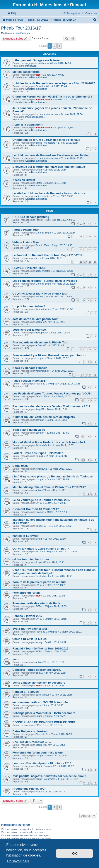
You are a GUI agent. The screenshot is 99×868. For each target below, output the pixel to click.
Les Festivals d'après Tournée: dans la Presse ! (45, 281)
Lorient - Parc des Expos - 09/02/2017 (38, 453)
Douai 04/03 (20, 466)
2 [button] (55, 46)
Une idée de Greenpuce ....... (32, 742)
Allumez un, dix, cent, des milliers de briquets (44, 417)
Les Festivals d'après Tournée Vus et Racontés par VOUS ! (52, 393)
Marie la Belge (43, 233)
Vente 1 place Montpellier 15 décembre (39, 683)
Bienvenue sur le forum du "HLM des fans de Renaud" (49, 167)
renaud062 (41, 469)
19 (95, 236)
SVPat (39, 503)
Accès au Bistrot (24, 180)
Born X (39, 456)
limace (39, 716)
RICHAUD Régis (44, 552)
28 (90, 262)
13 (95, 249)
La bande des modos (47, 114)
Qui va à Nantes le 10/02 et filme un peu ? (41, 549)
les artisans (42, 63)
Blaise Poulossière (45, 143)
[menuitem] (12, 13)
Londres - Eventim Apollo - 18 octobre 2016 (42, 763)
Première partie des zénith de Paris (36, 603)
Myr (38, 258)
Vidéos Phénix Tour (26, 242)
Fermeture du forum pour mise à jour (38, 753)
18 (90, 236)
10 (81, 249)
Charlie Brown (43, 766)
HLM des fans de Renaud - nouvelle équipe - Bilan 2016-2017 (54, 83)
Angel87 (40, 409)
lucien (39, 170)
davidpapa (41, 333)
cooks (39, 322)
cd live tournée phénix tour (31, 559)
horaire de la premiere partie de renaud (39, 582)
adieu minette (43, 196)
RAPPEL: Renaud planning (31, 217)
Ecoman (40, 512)
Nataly (39, 642)
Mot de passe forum (26, 72)
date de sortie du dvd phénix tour (35, 319)
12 (90, 249)
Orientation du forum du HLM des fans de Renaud (46, 140)
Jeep (38, 562)
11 (85, 249)
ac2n (38, 345)
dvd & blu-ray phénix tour (30, 629)
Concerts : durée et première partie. (37, 670)
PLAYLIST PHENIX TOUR (29, 268)
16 (81, 236)
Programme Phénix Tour (29, 789)
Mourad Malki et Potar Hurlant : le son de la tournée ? (49, 442)
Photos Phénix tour (26, 230)
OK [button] (75, 853)
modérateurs (23, 33)
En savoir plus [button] (18, 861)
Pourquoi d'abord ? (35, 117)
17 (85, 236)
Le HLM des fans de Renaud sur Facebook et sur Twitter (51, 155)
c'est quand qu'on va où (29, 430)
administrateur (44, 99)
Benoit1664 (42, 245)
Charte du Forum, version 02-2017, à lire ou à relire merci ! (52, 97)
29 (95, 262)
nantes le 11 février (26, 536)
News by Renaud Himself (30, 368)
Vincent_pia (42, 297)
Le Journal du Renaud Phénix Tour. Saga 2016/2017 (48, 255)
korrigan (40, 358)
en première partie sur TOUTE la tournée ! (41, 702)
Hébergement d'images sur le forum (37, 60)
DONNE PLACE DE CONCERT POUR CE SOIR (44, 722)
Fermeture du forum (26, 593)
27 (85, 262)
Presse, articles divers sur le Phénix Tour (40, 342)
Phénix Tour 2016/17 (21, 28)
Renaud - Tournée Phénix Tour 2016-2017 (40, 649)
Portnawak (31, 66)
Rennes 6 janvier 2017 (27, 616)
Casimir (40, 86)
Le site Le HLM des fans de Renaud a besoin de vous (49, 193)
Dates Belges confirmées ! (30, 731)
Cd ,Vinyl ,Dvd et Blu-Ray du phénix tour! (40, 294)
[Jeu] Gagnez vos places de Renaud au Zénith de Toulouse (53, 476)
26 (81, 262)
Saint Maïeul (42, 445)
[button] (60, 46)
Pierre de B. (42, 734)
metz (16, 659)
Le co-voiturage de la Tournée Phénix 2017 (42, 500)
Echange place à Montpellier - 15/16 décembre (44, 713)
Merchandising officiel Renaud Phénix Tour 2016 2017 (49, 487)
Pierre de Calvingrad (46, 384)
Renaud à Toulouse (26, 692)
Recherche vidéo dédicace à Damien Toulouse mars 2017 (51, 406)
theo (38, 75)
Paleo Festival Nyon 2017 (30, 381)
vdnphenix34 (42, 371)
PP (37, 725)
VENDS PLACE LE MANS (30, 639)
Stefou (39, 183)
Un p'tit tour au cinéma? (29, 306)
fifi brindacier (42, 309)
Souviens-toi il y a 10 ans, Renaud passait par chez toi (49, 355)
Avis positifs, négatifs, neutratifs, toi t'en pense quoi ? (49, 776)
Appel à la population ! (28, 125)
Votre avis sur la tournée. (30, 330)
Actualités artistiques (36, 77)
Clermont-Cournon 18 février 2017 (36, 509)
